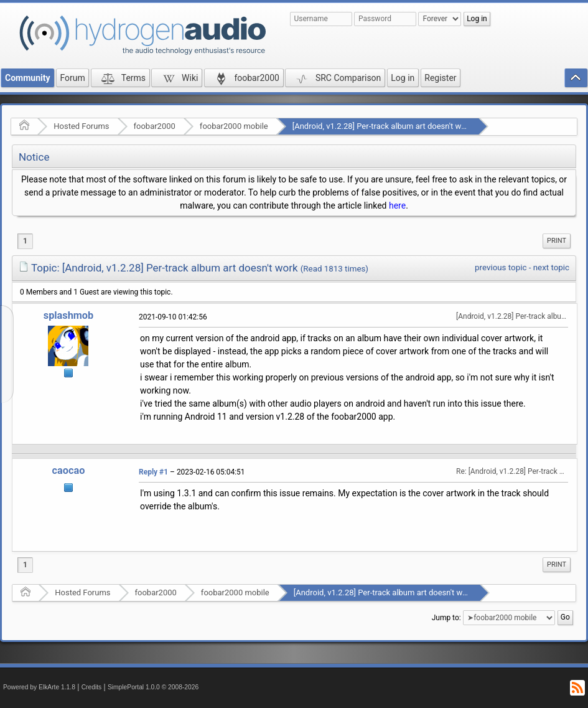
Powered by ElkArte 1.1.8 (39, 687)
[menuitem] (557, 241)
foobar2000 (155, 126)
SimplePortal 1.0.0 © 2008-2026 (153, 687)
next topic (551, 267)
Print (557, 241)
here (397, 205)
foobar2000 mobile (234, 126)
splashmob (68, 315)
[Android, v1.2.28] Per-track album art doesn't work (383, 126)
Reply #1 (153, 472)
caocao (69, 470)
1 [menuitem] (25, 241)
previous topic (501, 267)
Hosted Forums (81, 126)
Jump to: (446, 618)
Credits (92, 687)
